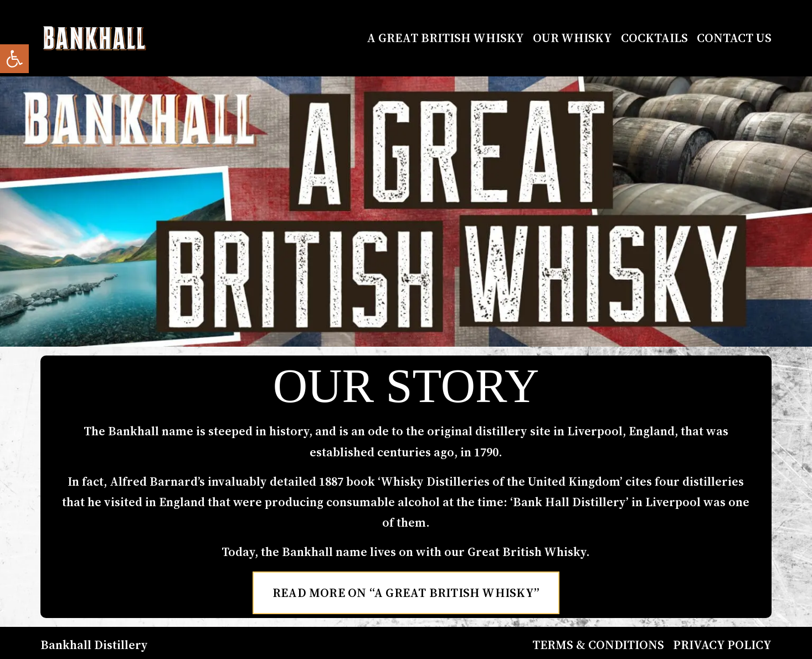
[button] (14, 59)
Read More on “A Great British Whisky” (406, 593)
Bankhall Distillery (94, 645)
